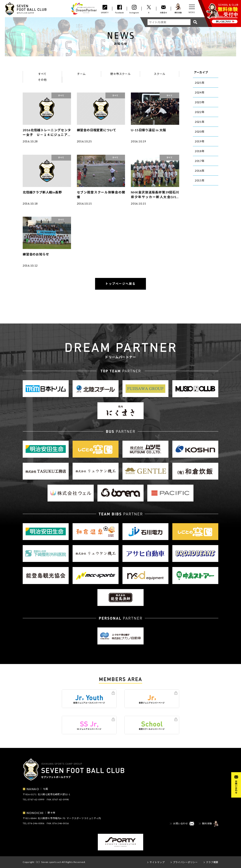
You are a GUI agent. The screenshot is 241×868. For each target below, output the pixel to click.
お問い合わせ (236, 787)
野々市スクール (120, 74)
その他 (42, 80)
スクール (160, 74)
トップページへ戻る (120, 284)
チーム (81, 74)
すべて (42, 74)
